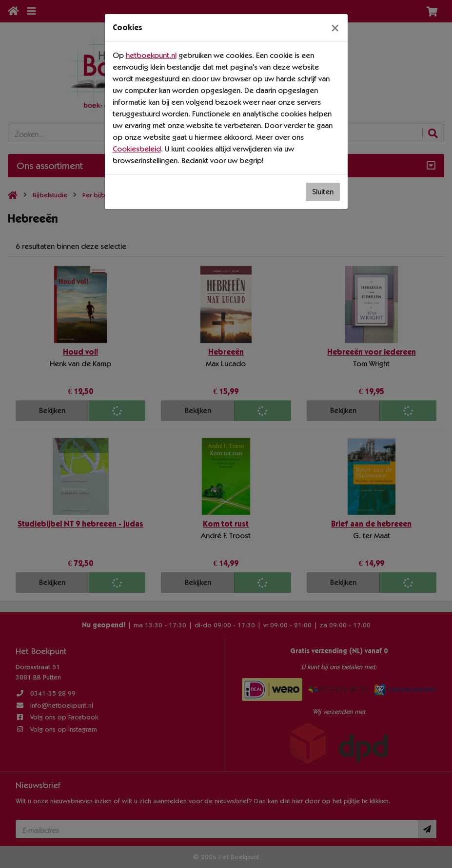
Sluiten (323, 192)
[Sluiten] (335, 28)
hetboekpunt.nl (151, 55)
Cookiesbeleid (137, 149)
